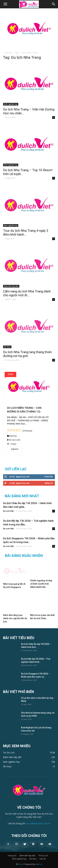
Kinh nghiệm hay (11, 104)
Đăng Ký (49, 483)
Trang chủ (7, 53)
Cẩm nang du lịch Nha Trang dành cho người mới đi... (27, 293)
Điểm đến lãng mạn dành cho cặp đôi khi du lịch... (15, 618)
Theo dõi (48, 477)
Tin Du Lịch (43, 856)
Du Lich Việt (8, 511)
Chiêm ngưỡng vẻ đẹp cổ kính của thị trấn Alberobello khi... (41, 584)
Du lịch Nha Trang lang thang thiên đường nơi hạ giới (27, 354)
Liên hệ (43, 859)
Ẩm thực (7, 347)
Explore (15, 449)
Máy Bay (13, 436)
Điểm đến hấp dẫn (11, 286)
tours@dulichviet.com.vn (38, 823)
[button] (54, 4)
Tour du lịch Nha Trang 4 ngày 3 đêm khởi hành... (26, 233)
